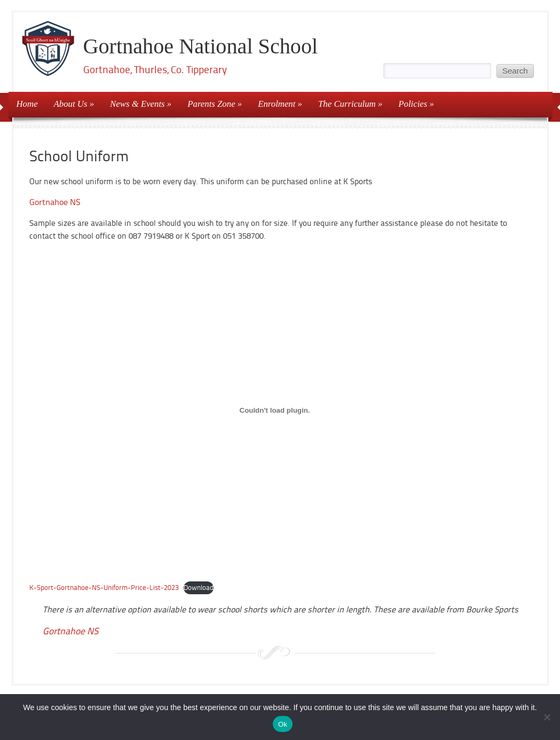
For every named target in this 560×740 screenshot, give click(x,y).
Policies (413, 104)
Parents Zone (211, 104)
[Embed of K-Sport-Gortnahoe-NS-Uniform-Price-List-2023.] (275, 411)
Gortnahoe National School (201, 46)
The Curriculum (347, 104)
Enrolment (277, 104)
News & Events (137, 104)
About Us (71, 104)
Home (27, 104)
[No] (547, 717)
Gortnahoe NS (55, 202)
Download (199, 588)
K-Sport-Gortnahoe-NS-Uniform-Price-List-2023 (104, 588)
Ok (283, 724)
